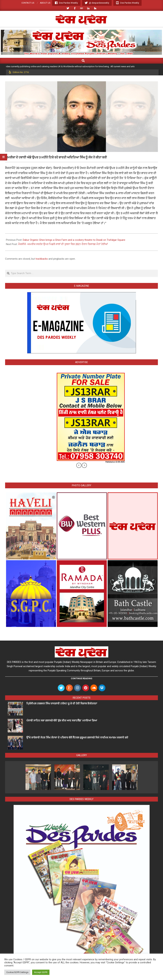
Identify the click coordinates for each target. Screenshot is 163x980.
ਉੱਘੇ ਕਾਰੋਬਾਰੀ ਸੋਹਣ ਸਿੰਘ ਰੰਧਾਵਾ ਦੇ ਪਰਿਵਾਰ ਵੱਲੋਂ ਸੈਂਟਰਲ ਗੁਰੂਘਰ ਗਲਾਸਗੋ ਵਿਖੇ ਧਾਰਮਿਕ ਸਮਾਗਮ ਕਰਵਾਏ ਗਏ (78, 738)
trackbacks (42, 259)
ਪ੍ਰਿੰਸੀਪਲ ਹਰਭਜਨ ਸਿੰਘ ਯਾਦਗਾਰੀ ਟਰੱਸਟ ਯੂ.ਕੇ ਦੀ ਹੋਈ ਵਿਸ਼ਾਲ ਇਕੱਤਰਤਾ (62, 704)
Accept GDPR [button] (41, 972)
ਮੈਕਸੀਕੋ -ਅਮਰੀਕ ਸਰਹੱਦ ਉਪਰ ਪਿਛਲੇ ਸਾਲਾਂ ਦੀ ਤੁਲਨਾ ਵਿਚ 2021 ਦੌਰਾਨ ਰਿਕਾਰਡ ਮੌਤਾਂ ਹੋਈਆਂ (63, 244)
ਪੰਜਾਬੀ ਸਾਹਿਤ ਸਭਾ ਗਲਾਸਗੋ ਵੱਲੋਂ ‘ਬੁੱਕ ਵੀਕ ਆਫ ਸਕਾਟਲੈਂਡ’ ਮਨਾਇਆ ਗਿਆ (62, 721)
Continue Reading (82, 678)
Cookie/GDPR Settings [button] (17, 972)
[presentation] (79, 465)
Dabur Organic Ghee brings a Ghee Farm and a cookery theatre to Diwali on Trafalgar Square (74, 240)
